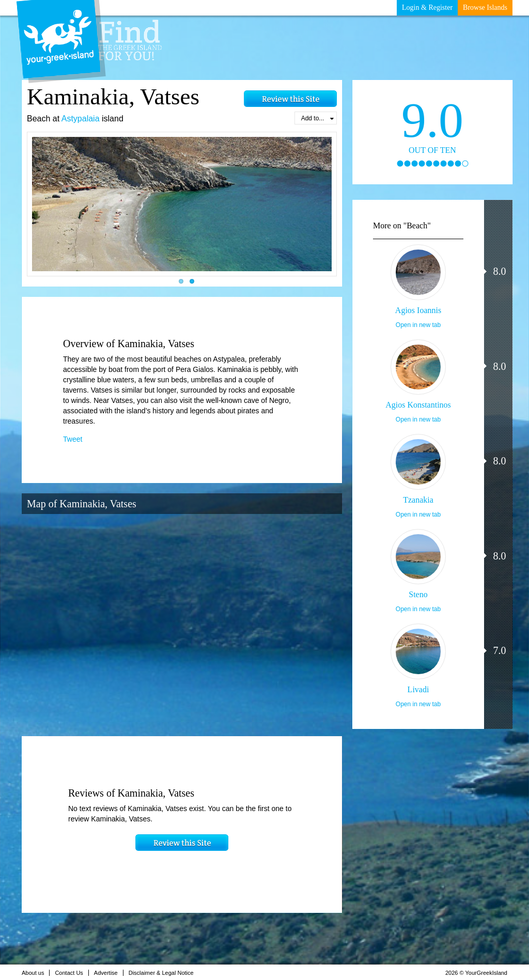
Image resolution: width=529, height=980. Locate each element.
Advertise (109, 973)
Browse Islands (485, 7)
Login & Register (427, 7)
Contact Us (72, 973)
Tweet (73, 439)
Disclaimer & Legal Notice (164, 973)
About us (36, 973)
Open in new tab (418, 325)
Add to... (317, 118)
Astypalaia (81, 119)
